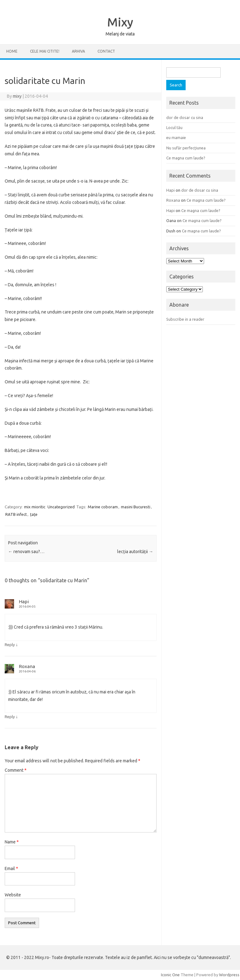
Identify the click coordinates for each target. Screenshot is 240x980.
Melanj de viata (120, 34)
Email (11, 869)
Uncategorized (61, 507)
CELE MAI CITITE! (45, 51)
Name (12, 842)
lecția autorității (135, 552)
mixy (17, 96)
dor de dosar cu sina (185, 117)
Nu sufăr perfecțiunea (186, 148)
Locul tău (174, 127)
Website (13, 895)
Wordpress (229, 975)
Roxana (27, 666)
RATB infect (16, 514)
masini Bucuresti (136, 507)
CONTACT (106, 51)
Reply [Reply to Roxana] (10, 717)
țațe (34, 514)
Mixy (120, 22)
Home (12, 51)
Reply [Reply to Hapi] (10, 645)
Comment (16, 770)
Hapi (24, 601)
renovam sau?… (26, 552)
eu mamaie (176, 137)
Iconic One (170, 975)
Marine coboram (103, 507)
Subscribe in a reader (185, 319)
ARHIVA (78, 51)
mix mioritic (35, 507)
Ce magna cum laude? (186, 158)
